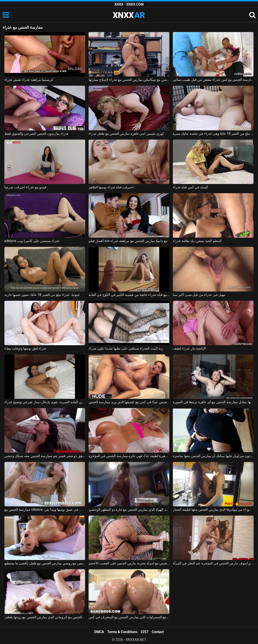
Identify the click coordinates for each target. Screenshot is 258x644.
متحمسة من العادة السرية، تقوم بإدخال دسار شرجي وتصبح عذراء (45, 402)
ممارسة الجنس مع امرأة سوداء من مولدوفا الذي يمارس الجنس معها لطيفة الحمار (213, 510)
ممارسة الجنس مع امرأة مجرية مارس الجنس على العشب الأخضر (129, 563)
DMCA (99, 632)
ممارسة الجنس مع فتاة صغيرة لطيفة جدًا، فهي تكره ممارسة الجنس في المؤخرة (129, 456)
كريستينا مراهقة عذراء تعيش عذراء (29, 80)
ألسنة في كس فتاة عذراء (190, 187)
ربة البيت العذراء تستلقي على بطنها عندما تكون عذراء (126, 348)
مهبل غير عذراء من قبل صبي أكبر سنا (199, 295)
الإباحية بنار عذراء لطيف (189, 348)
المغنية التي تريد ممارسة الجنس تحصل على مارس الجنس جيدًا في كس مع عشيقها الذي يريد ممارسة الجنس (129, 402)
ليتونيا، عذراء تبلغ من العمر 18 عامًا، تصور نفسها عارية (42, 295)
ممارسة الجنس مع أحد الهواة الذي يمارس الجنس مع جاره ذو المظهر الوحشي (129, 510)
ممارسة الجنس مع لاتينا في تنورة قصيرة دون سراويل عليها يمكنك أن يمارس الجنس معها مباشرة (213, 456)
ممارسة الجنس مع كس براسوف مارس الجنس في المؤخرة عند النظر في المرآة (213, 563)
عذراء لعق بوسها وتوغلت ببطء (26, 348)
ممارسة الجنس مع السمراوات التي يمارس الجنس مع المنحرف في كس (129, 617)
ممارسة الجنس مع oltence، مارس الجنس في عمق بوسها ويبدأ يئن (45, 510)
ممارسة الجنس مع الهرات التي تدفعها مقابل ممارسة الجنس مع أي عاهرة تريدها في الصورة (213, 402)
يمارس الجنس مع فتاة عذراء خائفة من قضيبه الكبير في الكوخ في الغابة (129, 295)
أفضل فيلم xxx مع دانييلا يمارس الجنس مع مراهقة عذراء (128, 241)
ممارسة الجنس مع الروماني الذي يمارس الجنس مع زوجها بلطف (45, 617)
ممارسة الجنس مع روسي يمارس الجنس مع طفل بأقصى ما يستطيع (45, 563)
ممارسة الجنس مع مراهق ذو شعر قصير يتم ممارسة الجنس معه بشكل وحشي (45, 456)
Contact (158, 632)
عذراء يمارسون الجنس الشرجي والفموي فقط (37, 134)
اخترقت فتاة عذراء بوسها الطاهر (111, 187)
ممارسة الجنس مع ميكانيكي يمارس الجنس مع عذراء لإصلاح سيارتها (129, 80)
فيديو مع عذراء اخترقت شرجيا (25, 187)
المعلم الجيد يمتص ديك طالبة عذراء (197, 241)
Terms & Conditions (122, 632)
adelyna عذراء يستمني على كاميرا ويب (32, 241)
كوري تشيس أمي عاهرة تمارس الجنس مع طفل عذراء (126, 134)
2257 (145, 632)
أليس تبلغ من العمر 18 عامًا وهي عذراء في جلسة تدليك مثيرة (213, 134)
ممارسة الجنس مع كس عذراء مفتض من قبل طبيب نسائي (213, 80)
